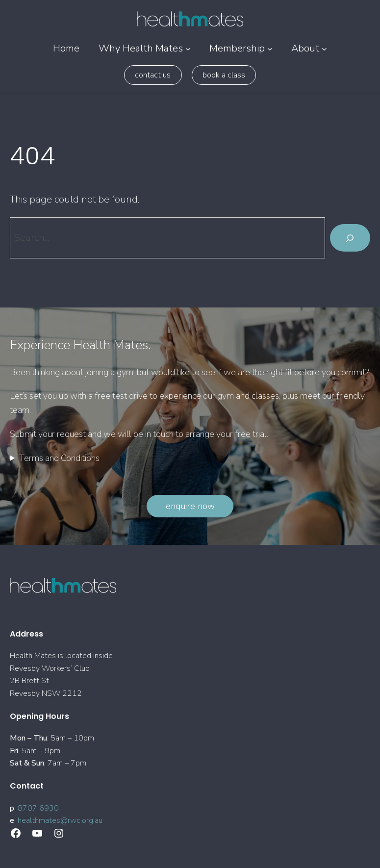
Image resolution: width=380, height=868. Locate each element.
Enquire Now (190, 506)
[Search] (350, 238)
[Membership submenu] (270, 49)
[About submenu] (324, 49)
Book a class (224, 75)
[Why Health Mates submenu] (188, 49)
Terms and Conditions (59, 458)
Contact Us (153, 75)
